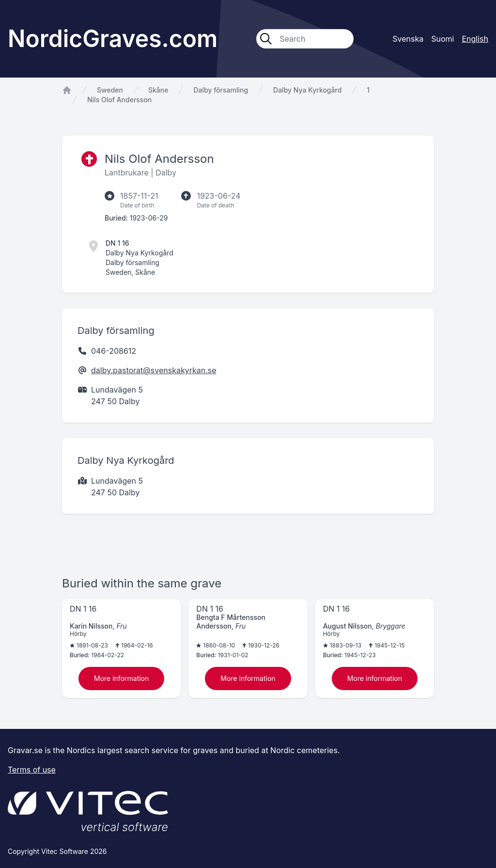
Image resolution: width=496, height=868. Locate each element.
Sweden (110, 90)
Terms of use (32, 770)
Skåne (158, 90)
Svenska (408, 39)
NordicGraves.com (113, 39)
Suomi (442, 39)
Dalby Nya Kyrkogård (307, 90)
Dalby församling (221, 90)
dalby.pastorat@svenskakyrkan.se (154, 370)
